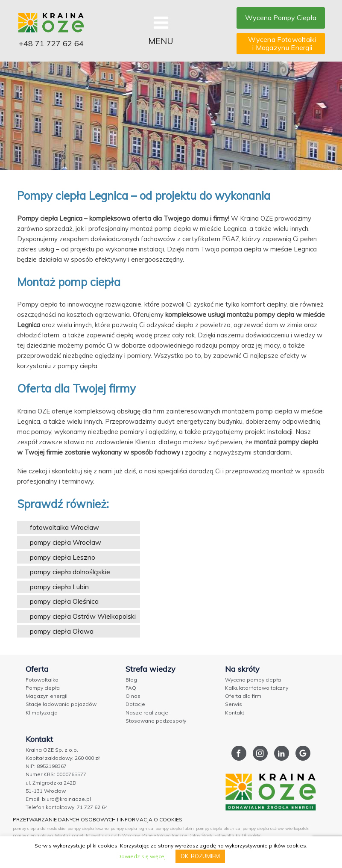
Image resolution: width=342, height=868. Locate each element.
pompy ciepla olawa (33, 835)
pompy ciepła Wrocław (66, 542)
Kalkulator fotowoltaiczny (257, 688)
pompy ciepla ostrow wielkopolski (276, 828)
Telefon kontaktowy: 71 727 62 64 (67, 807)
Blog (131, 680)
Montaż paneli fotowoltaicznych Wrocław (98, 835)
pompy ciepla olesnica (218, 828)
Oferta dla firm (243, 696)
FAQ (131, 688)
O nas (133, 696)
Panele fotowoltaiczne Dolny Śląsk (177, 835)
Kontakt (235, 713)
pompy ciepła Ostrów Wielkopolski (83, 616)
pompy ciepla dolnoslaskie (39, 828)
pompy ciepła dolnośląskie (70, 572)
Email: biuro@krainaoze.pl (58, 799)
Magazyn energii (47, 696)
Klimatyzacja (42, 713)
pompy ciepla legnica (132, 828)
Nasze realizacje (147, 713)
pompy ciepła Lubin (59, 587)
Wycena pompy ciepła (253, 680)
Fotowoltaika (42, 680)
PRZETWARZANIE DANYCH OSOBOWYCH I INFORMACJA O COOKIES (98, 819)
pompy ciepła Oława (62, 631)
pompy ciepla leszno (88, 828)
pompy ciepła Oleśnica (64, 601)
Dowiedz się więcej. (142, 856)
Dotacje (135, 704)
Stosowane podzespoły (156, 721)
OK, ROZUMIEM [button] (200, 856)
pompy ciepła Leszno (63, 557)
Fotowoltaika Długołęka (238, 835)
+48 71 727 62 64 (51, 43)
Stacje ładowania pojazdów (61, 704)
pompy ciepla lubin (175, 828)
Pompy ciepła (43, 688)
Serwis (234, 704)
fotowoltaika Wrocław (64, 527)
